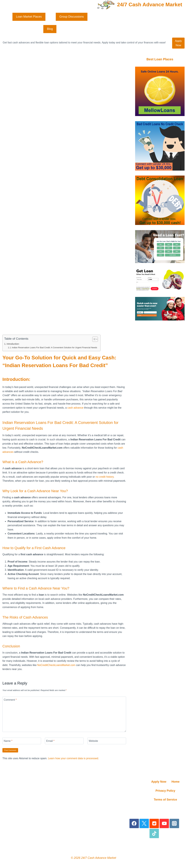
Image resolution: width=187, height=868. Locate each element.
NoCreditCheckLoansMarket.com (56, 665)
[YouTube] (164, 824)
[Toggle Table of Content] (93, 339)
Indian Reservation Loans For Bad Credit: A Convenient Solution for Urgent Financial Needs (54, 348)
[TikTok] (154, 834)
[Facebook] (134, 824)
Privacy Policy (165, 791)
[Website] (107, 741)
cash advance (75, 408)
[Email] (64, 741)
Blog (50, 29)
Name (8, 741)
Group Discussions (72, 17)
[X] (144, 824)
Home (176, 782)
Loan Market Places (29, 17)
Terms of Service (165, 800)
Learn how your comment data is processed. (73, 758)
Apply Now (178, 43)
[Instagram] (174, 824)
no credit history (105, 477)
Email (50, 741)
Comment (10, 700)
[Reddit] (154, 824)
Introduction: (13, 344)
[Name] (22, 741)
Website (93, 741)
